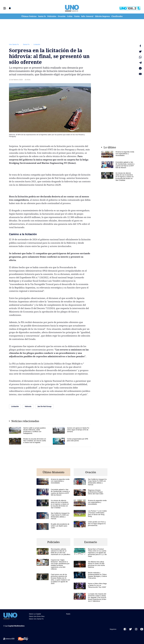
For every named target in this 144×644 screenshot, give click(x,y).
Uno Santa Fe (14, 44)
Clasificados (117, 16)
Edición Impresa (102, 16)
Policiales (52, 16)
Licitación (37, 44)
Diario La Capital (35, 614)
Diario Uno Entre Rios (37, 616)
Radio (68, 614)
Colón (70, 16)
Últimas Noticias (29, 16)
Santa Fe (42, 16)
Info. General (87, 16)
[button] (5, 8)
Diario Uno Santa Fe (36, 619)
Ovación (62, 16)
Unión (77, 16)
